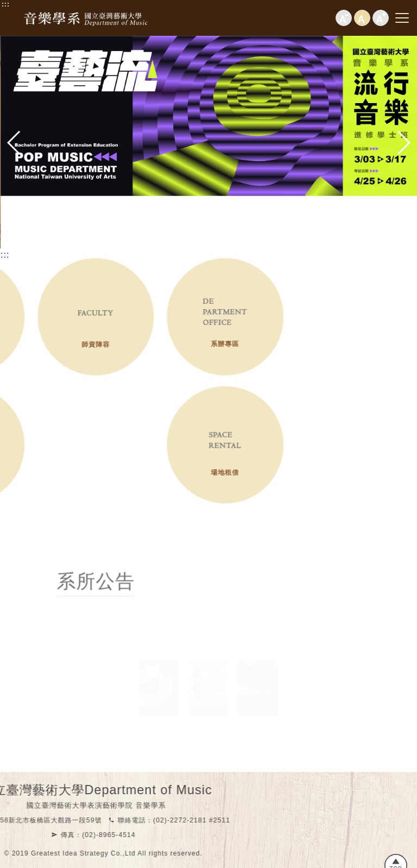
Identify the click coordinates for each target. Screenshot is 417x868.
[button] (14, 143)
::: (6, 4)
